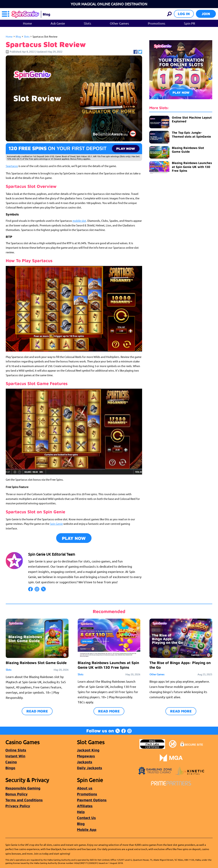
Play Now (74, 538)
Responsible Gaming (23, 788)
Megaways (86, 756)
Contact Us (86, 818)
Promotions (157, 23)
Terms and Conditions (24, 800)
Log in (184, 14)
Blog (18, 36)
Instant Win (15, 756)
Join (206, 14)
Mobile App (87, 830)
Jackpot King (88, 750)
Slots (87, 23)
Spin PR (189, 23)
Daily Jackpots (90, 768)
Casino (11, 762)
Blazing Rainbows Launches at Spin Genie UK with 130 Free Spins (192, 167)
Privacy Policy (18, 806)
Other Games (119, 23)
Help (81, 812)
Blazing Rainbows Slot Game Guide (188, 150)
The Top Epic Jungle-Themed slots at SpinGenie (191, 134)
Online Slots (16, 750)
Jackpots (85, 762)
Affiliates (85, 806)
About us (85, 788)
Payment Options (92, 800)
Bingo (10, 768)
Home (27, 23)
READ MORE (37, 711)
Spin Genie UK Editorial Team (52, 554)
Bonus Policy (17, 794)
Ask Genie (58, 23)
